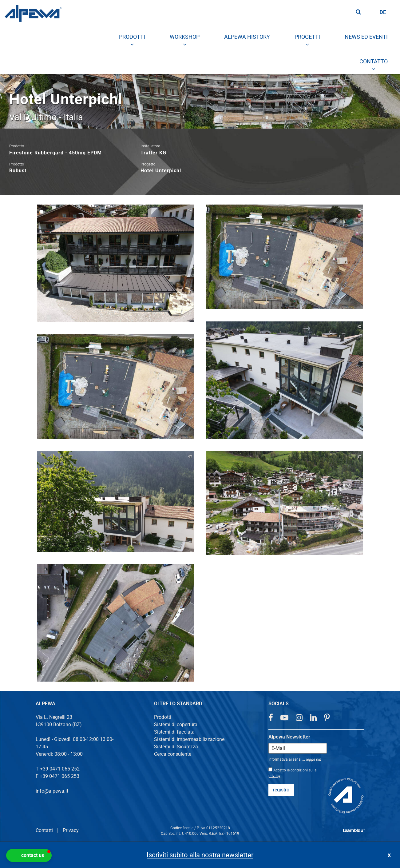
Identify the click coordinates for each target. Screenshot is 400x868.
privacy (274, 776)
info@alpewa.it (52, 791)
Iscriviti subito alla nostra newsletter (200, 855)
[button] (29, 855)
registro (281, 790)
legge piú (313, 759)
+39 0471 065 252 (60, 769)
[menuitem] (132, 37)
